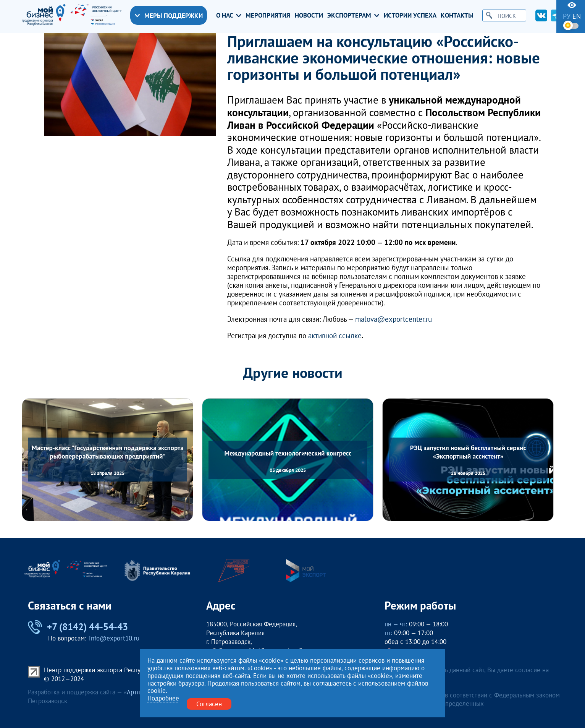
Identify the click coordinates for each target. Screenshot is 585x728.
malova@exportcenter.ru (394, 319)
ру (567, 16)
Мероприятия (268, 15)
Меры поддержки (169, 15)
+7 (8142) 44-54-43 (78, 627)
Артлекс (138, 692)
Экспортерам (353, 15)
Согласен (209, 704)
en (577, 16)
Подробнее (163, 698)
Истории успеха (410, 15)
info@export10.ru (114, 638)
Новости (309, 15)
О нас (229, 15)
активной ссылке (335, 336)
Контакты (457, 15)
